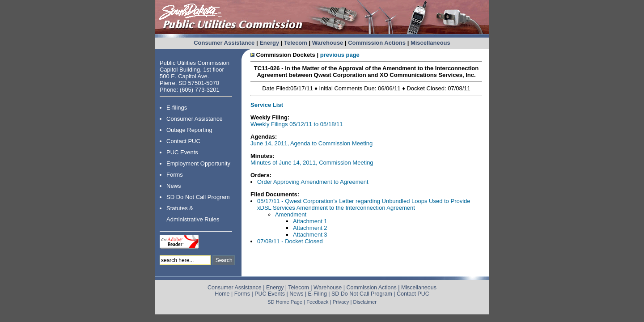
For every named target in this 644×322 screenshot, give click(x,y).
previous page (340, 55)
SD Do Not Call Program (198, 197)
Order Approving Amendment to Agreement (313, 182)
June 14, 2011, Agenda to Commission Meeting (311, 143)
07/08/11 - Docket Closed (290, 241)
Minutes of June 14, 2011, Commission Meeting (312, 163)
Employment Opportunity (198, 163)
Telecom (296, 43)
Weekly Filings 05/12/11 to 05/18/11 (297, 124)
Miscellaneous (430, 43)
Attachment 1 (310, 221)
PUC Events (182, 152)
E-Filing (318, 294)
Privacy (341, 302)
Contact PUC (183, 141)
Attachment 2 (310, 228)
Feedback (317, 302)
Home (222, 294)
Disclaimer (365, 302)
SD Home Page (285, 302)
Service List (267, 105)
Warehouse (328, 43)
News (174, 186)
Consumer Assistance (224, 43)
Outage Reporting (189, 130)
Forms (175, 175)
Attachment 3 (310, 235)
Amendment (291, 214)
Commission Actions (377, 43)
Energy (269, 43)
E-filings (177, 108)
